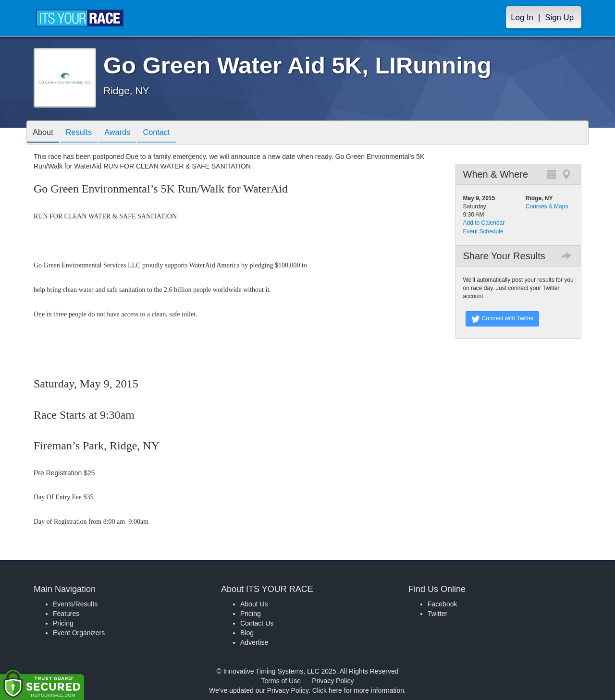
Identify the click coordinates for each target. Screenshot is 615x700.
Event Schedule (483, 231)
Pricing (63, 623)
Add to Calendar (484, 223)
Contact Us (257, 623)
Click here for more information (358, 690)
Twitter (437, 614)
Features (66, 614)
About (45, 133)
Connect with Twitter (502, 319)
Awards (126, 133)
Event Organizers (79, 633)
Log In (522, 18)
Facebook (442, 604)
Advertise (254, 642)
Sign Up (559, 18)
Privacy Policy (333, 681)
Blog (247, 633)
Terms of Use (281, 681)
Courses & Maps (547, 206)
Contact (169, 133)
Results (84, 133)
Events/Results (75, 604)
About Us (254, 604)
